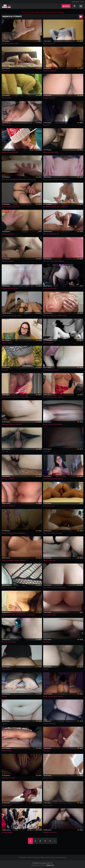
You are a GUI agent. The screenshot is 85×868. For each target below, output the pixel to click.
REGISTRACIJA (75, 2)
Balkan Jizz (50, 865)
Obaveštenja (55, 857)
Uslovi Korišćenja (34, 857)
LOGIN (82, 2)
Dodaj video (23, 857)
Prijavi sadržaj (45, 857)
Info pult (63, 857)
